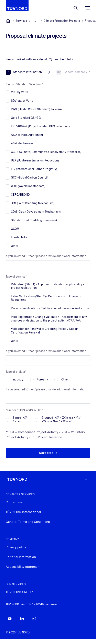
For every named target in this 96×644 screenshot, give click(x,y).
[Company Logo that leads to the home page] (17, 6)
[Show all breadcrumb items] (35, 21)
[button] (48, 453)
